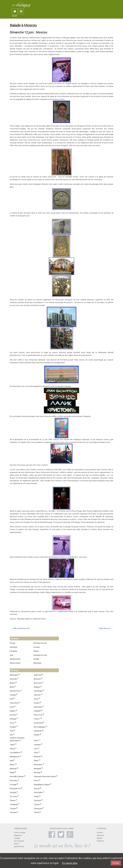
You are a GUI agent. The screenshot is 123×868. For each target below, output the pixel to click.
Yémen (37, 812)
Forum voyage (20, 832)
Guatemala (38, 723)
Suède (36, 796)
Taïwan (13, 800)
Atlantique (37, 663)
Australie (13, 679)
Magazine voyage (18, 837)
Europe (13, 643)
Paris (43, 86)
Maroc (12, 765)
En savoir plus (70, 863)
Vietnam (13, 812)
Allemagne (14, 675)
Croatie (37, 703)
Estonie (13, 715)
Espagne (37, 711)
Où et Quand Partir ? (19, 842)
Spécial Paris (19, 846)
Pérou (36, 780)
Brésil (12, 687)
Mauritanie (38, 765)
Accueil (14, 16)
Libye (36, 753)
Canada (13, 695)
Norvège (37, 772)
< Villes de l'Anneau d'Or (21, 628)
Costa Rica (14, 703)
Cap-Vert (37, 695)
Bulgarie (37, 687)
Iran (11, 735)
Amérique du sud (40, 643)
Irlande (37, 735)
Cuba (12, 707)
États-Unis (38, 715)
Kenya (12, 749)
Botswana (38, 683)
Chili (11, 699)
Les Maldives (15, 753)
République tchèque (42, 785)
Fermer (116, 863)
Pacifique (13, 651)
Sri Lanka (13, 796)
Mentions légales (100, 837)
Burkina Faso (15, 691)
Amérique (14, 647)
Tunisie (37, 804)
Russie (37, 789)
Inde (12, 731)
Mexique (13, 769)
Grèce (12, 723)
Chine (36, 699)
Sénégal (13, 792)
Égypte (13, 711)
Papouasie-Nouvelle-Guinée (45, 776)
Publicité (100, 841)
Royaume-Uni (15, 789)
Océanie (37, 647)
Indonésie (38, 731)
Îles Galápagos (40, 727)
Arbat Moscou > (105, 628)
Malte (36, 761)
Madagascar (15, 757)
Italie (36, 741)
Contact (100, 832)
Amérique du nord (40, 655)
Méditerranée (15, 659)
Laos (36, 749)
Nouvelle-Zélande (17, 776)
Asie (12, 655)
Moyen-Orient (15, 663)
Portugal (13, 785)
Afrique (36, 651)
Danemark (38, 707)
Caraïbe (36, 659)
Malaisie (37, 757)
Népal (12, 772)
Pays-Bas (14, 780)
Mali (11, 761)
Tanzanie (37, 800)
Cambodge (38, 691)
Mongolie (37, 769)
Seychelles (38, 792)
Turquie (13, 808)
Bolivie (12, 683)
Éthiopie (13, 719)
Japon (12, 745)
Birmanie (37, 679)
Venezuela (38, 808)
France (37, 719)
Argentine (38, 675)
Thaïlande (14, 804)
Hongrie (13, 727)
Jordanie (37, 745)
